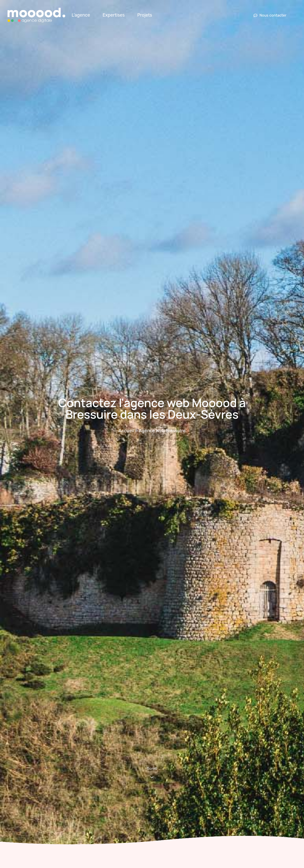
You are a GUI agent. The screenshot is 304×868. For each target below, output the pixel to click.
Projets (145, 15)
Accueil (126, 431)
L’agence (81, 15)
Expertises (114, 15)
